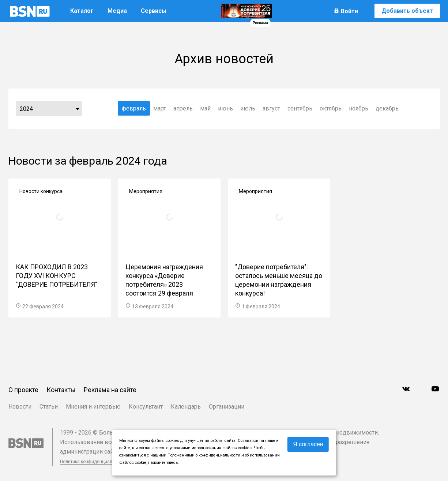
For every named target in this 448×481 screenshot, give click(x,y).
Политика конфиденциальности (93, 462)
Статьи (49, 407)
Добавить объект (407, 11)
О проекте (23, 390)
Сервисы (154, 11)
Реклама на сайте (110, 390)
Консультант (146, 407)
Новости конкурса (41, 191)
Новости (20, 407)
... (78, 109)
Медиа (117, 11)
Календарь (186, 407)
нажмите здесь (163, 463)
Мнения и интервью (93, 407)
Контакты (61, 390)
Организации (227, 407)
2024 (26, 109)
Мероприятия (146, 191)
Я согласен (308, 444)
